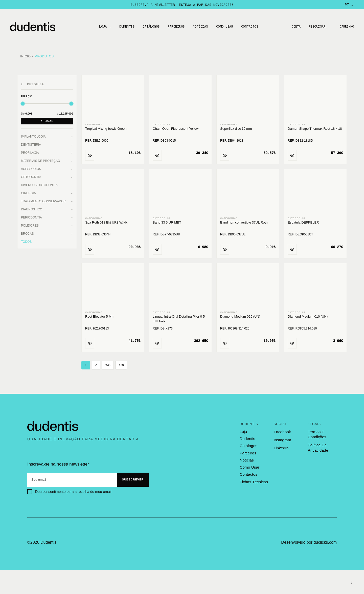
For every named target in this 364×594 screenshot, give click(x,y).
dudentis (247, 437)
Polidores (30, 224)
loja (243, 430)
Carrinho (346, 27)
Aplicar (47, 119)
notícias (246, 458)
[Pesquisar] (23, 83)
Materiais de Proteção (40, 159)
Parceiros (175, 27)
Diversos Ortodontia (39, 183)
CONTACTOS (249, 27)
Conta (295, 27)
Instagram (282, 438)
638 (108, 363)
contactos (248, 472)
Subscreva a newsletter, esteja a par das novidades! (182, 5)
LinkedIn (281, 446)
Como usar (224, 27)
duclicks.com (325, 541)
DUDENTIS (126, 27)
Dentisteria (31, 143)
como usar (249, 465)
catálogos (248, 444)
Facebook (282, 430)
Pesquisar (316, 27)
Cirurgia (28, 191)
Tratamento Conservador (43, 200)
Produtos (44, 56)
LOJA (102, 27)
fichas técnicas (253, 479)
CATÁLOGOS (150, 27)
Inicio (25, 56)
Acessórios (31, 167)
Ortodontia (31, 175)
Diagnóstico (32, 208)
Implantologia (33, 135)
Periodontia (31, 216)
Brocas (27, 232)
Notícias (200, 27)
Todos (26, 240)
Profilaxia (30, 151)
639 (121, 363)
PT (349, 5)
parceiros (248, 451)
